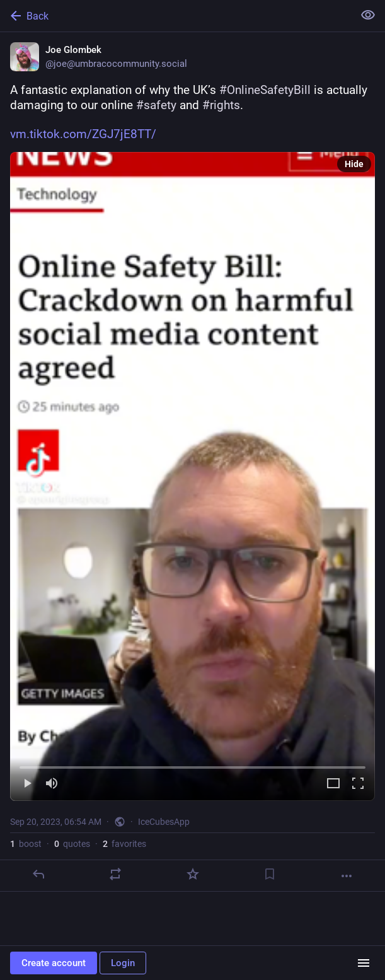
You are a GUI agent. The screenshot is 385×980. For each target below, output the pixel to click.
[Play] (27, 784)
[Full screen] (358, 784)
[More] (347, 876)
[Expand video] (333, 784)
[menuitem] (192, 476)
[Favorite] (193, 874)
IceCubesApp (164, 822)
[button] (192, 476)
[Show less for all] (368, 15)
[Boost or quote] (115, 874)
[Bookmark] (270, 874)
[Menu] (364, 963)
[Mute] (52, 784)
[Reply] (38, 874)
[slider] (192, 765)
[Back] (175, 16)
